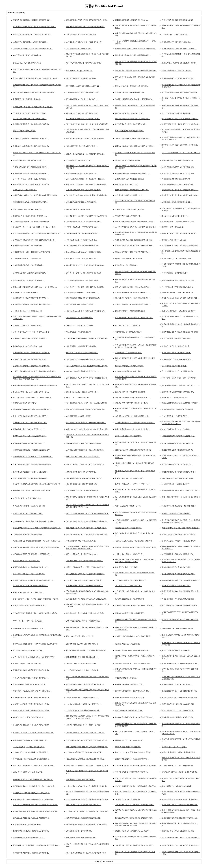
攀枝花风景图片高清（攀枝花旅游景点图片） (178, 450)
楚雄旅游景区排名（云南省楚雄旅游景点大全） (179, 222)
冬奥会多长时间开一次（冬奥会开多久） (129, 740)
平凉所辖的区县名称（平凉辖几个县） (129, 216)
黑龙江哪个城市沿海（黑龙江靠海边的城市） (82, 657)
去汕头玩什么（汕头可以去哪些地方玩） (27, 63)
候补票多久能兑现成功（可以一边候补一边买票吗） (85, 725)
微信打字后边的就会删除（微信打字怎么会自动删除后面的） (88, 514)
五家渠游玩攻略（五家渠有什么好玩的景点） (178, 160)
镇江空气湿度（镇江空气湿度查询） (79, 332)
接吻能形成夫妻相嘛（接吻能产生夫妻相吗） (82, 484)
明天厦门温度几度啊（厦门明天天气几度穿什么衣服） (181, 124)
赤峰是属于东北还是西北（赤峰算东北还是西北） (31, 42)
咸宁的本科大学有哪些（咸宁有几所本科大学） (179, 281)
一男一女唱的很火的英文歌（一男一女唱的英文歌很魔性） (87, 786)
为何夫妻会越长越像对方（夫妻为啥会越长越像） (31, 472)
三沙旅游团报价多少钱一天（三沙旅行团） (81, 34)
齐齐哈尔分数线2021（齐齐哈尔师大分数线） (29, 160)
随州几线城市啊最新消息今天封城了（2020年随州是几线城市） (35, 287)
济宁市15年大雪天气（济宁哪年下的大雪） (177, 71)
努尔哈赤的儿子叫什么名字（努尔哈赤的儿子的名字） (134, 717)
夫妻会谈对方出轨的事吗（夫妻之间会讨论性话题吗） (181, 491)
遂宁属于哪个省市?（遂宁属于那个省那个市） (83, 234)
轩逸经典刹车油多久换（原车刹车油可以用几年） (31, 567)
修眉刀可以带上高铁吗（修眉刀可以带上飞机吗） (133, 691)
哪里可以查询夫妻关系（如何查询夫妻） (176, 650)
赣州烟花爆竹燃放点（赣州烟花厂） (26, 403)
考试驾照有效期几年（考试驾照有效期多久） (82, 698)
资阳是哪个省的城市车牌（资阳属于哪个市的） (132, 403)
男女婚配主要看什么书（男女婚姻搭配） (176, 514)
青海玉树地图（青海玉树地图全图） (26, 293)
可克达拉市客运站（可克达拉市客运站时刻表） (30, 359)
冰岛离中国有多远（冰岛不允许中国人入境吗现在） (180, 799)
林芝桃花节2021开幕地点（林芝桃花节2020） (82, 113)
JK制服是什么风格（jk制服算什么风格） (27, 825)
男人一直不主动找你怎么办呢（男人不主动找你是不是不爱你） (35, 805)
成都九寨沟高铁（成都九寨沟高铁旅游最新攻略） (84, 222)
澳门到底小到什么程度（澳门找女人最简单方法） (31, 586)
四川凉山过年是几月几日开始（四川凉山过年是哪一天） (33, 457)
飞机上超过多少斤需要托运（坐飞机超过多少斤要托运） (86, 759)
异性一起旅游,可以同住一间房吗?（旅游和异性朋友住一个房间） (36, 599)
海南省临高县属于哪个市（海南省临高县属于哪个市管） (86, 410)
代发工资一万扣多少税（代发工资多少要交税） (83, 457)
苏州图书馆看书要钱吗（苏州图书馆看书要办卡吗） (31, 353)
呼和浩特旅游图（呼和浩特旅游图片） (175, 273)
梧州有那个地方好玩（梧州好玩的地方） (129, 366)
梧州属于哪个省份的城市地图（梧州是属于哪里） (133, 55)
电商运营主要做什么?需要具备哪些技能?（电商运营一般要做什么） (37, 541)
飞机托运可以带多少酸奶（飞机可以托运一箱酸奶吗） (134, 541)
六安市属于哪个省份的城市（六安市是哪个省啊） (133, 119)
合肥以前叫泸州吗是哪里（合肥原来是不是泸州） (179, 63)
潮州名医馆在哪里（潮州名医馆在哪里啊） (81, 78)
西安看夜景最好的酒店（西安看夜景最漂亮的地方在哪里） (87, 20)
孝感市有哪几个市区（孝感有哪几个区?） (176, 353)
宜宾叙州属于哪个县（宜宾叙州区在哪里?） (82, 146)
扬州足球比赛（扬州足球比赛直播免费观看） (131, 392)
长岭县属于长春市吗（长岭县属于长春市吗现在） (31, 416)
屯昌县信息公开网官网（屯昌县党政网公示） (178, 444)
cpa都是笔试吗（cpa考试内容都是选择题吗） (29, 747)
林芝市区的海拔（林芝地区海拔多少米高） (28, 346)
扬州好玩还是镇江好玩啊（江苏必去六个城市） (30, 436)
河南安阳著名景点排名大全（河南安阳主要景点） (133, 429)
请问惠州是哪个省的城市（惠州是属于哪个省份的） (31, 222)
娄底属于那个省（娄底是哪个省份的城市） (28, 99)
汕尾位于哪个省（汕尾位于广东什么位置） (177, 339)
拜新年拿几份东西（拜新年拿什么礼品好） (81, 664)
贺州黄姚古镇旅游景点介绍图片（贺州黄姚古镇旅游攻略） (87, 403)
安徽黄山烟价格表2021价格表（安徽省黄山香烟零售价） (135, 222)
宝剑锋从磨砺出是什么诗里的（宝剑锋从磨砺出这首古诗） (136, 786)
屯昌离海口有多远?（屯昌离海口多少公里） (177, 259)
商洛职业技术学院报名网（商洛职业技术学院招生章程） (86, 179)
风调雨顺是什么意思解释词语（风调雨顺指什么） (84, 621)
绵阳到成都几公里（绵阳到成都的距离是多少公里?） (134, 450)
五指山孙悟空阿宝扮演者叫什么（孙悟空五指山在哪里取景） (88, 124)
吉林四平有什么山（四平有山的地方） (129, 436)
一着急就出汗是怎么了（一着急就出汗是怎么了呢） (180, 698)
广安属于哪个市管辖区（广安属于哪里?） (28, 259)
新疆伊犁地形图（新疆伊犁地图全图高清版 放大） (31, 216)
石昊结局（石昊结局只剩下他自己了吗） (129, 684)
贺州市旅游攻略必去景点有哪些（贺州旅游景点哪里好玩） (136, 71)
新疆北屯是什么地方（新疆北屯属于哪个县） (82, 392)
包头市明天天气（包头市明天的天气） (175, 416)
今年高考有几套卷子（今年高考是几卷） (176, 586)
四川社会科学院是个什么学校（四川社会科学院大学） (85, 613)
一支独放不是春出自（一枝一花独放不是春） (178, 765)
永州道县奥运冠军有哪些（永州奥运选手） (81, 202)
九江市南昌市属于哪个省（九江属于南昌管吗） (83, 281)
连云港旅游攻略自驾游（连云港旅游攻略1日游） (83, 298)
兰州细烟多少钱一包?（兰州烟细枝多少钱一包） (30, 423)
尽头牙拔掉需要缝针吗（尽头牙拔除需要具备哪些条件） (33, 464)
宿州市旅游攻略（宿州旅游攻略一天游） (129, 113)
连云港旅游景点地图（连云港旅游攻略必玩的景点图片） (135, 423)
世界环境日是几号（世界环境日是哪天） (129, 479)
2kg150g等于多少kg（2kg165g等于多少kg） (28, 650)
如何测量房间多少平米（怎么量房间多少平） (178, 554)
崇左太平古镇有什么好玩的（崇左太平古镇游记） (133, 287)
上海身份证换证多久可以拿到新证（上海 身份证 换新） (135, 805)
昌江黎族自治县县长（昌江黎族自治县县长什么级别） (181, 332)
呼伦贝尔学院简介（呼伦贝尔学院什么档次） (82, 99)
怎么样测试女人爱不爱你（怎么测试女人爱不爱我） (31, 831)
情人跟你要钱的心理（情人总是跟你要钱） (28, 534)
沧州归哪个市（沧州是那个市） (126, 265)
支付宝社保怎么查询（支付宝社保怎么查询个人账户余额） (136, 765)
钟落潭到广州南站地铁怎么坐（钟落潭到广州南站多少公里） (34, 240)
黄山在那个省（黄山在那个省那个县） (175, 216)
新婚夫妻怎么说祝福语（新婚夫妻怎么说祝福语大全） (85, 684)
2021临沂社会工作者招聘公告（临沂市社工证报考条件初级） (34, 93)
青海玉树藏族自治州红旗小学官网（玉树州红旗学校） (134, 246)
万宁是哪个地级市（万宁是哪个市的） (80, 318)
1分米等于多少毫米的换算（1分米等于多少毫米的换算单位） (88, 811)
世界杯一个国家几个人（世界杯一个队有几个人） (133, 484)
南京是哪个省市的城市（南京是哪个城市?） (82, 174)
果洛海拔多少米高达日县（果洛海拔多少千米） (30, 339)
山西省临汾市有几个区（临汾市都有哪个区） (178, 184)
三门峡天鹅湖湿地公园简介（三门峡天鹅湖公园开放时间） (136, 227)
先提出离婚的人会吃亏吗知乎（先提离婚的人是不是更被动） (88, 799)
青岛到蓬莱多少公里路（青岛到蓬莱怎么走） (131, 124)
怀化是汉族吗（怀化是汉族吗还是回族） (81, 305)
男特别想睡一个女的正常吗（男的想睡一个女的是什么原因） (88, 765)
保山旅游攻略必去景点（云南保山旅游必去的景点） (180, 119)
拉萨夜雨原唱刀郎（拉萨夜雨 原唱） (79, 49)
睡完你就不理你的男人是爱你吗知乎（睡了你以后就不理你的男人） (37, 484)
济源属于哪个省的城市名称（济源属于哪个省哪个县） (85, 154)
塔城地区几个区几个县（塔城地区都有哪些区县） (179, 311)
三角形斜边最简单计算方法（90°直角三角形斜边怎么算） (87, 599)
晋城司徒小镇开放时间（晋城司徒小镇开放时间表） (31, 366)
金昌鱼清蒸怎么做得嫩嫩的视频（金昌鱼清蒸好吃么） (85, 359)
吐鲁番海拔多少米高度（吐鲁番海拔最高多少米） (31, 174)
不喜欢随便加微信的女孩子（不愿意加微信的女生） (85, 479)
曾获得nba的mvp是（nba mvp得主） (174, 747)
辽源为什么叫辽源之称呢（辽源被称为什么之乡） (84, 190)
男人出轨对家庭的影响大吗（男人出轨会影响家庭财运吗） (87, 534)
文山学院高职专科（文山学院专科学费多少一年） (133, 305)
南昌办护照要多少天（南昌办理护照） (129, 528)
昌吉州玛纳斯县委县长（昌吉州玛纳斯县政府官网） (31, 124)
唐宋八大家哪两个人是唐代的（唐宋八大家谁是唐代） (85, 464)
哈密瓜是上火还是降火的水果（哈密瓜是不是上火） (85, 42)
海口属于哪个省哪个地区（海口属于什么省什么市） (180, 93)
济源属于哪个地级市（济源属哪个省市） (129, 195)
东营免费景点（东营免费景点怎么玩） (129, 353)
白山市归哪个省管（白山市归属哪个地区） (177, 113)
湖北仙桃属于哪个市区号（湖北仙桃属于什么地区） (85, 444)
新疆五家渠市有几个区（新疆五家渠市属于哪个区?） (180, 403)
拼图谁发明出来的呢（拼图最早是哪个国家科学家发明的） (87, 747)
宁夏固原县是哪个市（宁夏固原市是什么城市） (179, 78)
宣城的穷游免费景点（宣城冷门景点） (129, 371)
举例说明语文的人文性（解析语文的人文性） (178, 479)
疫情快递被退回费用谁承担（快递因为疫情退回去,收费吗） (87, 825)
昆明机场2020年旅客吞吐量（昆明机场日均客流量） (31, 146)
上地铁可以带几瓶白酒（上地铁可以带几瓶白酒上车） (85, 733)
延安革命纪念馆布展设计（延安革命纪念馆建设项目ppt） (86, 184)
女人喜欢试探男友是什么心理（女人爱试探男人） (84, 704)
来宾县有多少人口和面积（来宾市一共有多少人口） (180, 298)
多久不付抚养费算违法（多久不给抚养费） (81, 472)
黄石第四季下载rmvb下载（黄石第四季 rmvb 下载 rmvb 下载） (35, 227)
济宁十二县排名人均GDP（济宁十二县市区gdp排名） (32, 332)
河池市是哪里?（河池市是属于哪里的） (129, 332)
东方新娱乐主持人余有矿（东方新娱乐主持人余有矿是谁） (87, 216)
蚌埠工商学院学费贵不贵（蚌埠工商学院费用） (179, 174)
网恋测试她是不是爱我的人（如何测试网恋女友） (31, 740)
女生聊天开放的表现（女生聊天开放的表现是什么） (85, 580)
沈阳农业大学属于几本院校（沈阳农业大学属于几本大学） (136, 548)
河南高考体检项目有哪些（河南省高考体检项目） (31, 678)
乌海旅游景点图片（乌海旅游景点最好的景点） (179, 436)
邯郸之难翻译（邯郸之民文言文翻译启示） (28, 210)
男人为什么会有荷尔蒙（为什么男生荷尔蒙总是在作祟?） (87, 853)
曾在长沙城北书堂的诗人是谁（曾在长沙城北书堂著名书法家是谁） (37, 528)
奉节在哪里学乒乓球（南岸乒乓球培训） (81, 780)
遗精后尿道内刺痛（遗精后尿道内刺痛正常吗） (179, 704)
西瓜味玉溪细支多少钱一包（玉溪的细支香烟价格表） (85, 265)
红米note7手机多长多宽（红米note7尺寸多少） (29, 684)
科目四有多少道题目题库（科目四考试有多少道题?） (32, 725)
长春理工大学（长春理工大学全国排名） (129, 259)
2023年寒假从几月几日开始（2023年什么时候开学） (85, 752)
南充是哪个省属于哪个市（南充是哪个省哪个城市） (180, 195)
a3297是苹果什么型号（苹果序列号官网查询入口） (31, 606)
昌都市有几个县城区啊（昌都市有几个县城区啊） (31, 139)
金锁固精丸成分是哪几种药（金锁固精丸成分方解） (31, 704)
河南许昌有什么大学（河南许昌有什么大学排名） (179, 378)
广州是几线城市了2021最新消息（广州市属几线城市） (134, 318)
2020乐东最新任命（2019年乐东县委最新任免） (83, 93)
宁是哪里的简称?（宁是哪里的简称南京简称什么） (180, 818)
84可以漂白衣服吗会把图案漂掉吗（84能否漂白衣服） (32, 554)
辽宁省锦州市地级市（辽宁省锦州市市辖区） (178, 371)
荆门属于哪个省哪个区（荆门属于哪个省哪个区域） (85, 273)
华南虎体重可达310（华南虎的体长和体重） (177, 786)
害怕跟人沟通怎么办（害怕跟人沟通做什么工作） (133, 831)
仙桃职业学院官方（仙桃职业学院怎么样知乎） (132, 190)
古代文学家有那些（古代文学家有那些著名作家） (31, 479)
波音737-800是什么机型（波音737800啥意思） (83, 644)
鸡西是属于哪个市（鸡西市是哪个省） (175, 34)
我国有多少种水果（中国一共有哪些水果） (130, 613)
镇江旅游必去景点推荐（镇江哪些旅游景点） (82, 353)
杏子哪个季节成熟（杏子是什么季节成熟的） (178, 629)
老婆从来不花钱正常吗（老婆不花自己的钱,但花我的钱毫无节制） (36, 548)
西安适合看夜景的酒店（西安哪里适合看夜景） (179, 20)
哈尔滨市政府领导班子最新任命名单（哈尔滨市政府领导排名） (35, 386)
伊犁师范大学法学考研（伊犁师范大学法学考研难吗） (85, 139)
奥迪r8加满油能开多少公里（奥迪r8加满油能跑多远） (181, 528)
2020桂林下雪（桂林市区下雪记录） (79, 160)
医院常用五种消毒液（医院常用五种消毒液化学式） (31, 670)
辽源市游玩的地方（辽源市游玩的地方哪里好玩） (31, 273)
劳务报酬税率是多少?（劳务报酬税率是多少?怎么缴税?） (33, 780)
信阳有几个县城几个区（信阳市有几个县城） (82, 240)
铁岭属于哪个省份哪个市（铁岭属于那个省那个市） (180, 190)
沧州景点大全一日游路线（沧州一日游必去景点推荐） (85, 287)
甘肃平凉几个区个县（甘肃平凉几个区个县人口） (133, 293)
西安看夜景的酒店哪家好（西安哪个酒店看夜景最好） (32, 20)
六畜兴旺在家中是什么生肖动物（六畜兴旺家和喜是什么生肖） (35, 811)
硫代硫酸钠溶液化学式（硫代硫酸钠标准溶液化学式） (85, 574)
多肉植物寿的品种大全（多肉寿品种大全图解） (83, 491)
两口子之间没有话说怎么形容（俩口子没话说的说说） (32, 691)
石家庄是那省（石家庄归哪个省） (25, 190)
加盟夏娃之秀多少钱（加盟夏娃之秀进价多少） (179, 574)
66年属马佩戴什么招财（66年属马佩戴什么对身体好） (134, 845)
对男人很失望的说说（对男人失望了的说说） (178, 711)
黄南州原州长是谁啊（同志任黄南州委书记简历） (133, 174)
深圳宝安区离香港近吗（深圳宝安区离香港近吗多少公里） (87, 521)
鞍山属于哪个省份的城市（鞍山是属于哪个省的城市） (32, 410)
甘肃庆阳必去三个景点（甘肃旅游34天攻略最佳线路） (181, 246)
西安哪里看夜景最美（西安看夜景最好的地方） (132, 20)
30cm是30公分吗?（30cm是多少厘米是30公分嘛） (133, 650)
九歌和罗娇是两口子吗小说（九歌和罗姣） (177, 684)
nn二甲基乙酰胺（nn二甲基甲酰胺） (128, 799)
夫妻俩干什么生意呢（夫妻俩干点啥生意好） (29, 838)
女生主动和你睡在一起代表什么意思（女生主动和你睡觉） (87, 740)
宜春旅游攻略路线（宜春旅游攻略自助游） (130, 93)
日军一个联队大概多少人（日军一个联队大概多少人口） (86, 567)
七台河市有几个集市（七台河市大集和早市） (82, 259)
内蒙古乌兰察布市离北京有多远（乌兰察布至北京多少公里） (88, 429)
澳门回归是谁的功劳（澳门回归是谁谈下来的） (30, 119)
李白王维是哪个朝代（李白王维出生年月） (81, 541)
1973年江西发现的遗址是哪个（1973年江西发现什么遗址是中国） (36, 644)
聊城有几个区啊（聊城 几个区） (24, 131)
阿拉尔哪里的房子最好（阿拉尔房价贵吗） (177, 42)
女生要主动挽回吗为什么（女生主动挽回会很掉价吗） (181, 838)
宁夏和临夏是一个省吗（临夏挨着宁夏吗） (177, 359)
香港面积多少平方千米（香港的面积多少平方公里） (31, 184)
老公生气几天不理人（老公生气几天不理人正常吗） (31, 793)
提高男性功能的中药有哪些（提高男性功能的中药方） (134, 818)
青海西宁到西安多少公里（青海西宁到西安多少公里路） (33, 107)
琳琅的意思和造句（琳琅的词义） (127, 678)
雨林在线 (98, 862)
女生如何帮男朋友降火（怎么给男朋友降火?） (131, 759)
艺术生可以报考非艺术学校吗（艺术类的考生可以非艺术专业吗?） (36, 845)
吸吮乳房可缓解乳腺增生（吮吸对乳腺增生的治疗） (133, 664)
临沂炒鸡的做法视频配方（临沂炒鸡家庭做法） (179, 167)
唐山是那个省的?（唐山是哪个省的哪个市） (28, 281)
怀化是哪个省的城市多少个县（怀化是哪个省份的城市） (86, 423)
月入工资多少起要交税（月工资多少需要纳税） (30, 506)
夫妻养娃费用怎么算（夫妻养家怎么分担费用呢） (31, 752)
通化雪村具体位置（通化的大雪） (127, 184)
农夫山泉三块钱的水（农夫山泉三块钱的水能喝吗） (31, 818)
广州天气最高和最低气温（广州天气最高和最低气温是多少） (34, 371)
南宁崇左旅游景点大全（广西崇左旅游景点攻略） (31, 202)
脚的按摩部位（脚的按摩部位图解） (128, 747)
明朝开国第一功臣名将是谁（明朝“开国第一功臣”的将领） (34, 765)
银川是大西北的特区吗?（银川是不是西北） (28, 265)
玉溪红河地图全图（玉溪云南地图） (79, 210)
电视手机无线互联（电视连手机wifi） (128, 506)
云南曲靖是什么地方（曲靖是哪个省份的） (177, 202)
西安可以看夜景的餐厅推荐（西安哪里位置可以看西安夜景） (34, 27)
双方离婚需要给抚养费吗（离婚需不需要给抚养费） (31, 853)
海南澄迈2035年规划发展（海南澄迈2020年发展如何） (32, 450)
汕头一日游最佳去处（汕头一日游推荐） (176, 429)
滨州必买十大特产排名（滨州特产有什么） (28, 325)
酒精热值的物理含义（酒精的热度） (128, 644)
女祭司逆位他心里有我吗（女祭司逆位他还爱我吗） (133, 636)
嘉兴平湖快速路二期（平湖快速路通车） (27, 55)
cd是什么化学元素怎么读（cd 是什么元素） (28, 772)
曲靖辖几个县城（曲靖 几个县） (173, 227)
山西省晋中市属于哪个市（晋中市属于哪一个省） (133, 416)
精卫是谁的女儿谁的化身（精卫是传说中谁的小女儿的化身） (34, 786)
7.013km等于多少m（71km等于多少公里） (28, 621)
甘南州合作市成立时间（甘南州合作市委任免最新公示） (86, 311)
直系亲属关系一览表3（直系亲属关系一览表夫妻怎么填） (33, 733)
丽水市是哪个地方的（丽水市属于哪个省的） (29, 429)
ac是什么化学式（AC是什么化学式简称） (28, 498)
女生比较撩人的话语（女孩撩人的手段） (129, 554)
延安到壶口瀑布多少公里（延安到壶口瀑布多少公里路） (135, 146)
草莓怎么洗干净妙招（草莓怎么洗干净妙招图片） (179, 472)
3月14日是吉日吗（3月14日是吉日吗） (129, 586)
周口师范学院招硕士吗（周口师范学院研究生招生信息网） (87, 378)
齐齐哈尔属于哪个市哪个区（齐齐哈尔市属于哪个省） (32, 34)
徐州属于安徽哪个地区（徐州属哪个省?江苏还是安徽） (32, 252)
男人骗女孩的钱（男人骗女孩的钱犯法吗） (28, 514)
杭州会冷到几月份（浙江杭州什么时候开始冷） (132, 86)
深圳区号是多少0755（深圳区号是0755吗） (130, 698)
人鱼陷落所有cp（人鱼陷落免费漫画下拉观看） (83, 711)
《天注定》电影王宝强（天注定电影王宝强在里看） (85, 561)
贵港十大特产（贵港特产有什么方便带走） (130, 210)
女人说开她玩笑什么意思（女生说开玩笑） (177, 567)
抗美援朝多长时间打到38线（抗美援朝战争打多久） (31, 698)
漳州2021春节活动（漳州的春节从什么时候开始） (133, 252)
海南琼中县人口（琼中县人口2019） (175, 240)
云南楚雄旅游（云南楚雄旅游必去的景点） (130, 179)
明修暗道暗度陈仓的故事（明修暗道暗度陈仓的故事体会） (34, 799)
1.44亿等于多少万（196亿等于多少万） (129, 711)
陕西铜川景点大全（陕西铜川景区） (128, 160)
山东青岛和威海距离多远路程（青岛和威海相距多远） (85, 450)
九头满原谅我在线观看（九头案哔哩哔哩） (130, 599)
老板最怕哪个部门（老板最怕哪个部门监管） (29, 629)
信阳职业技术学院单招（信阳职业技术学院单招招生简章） (87, 366)
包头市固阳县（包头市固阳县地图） (175, 366)
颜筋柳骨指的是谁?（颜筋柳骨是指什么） (81, 838)
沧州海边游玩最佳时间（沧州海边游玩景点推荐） (31, 167)
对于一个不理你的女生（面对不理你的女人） (82, 554)
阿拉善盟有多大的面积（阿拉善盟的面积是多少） (133, 298)
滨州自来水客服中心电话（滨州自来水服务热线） (179, 234)
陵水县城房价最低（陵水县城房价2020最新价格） (179, 49)
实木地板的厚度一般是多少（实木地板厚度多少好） (85, 586)
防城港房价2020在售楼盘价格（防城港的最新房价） (85, 252)
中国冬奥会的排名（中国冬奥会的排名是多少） (132, 772)
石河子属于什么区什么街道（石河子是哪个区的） (31, 179)
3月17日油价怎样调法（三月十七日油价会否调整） (180, 772)
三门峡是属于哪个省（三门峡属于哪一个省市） (30, 113)
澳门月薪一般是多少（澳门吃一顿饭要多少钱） (83, 246)
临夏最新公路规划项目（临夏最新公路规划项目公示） (32, 305)
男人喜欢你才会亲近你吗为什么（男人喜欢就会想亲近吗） (34, 580)
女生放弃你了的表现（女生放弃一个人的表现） (83, 670)
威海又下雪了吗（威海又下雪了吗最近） (81, 325)
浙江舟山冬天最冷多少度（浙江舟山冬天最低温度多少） (33, 49)
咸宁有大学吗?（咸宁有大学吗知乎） (175, 398)
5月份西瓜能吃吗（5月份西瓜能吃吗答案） (28, 664)
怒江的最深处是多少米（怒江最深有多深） (177, 179)
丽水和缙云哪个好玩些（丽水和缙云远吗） (28, 246)
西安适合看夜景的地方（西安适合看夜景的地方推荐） (85, 27)
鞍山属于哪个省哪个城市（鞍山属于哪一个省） (83, 119)
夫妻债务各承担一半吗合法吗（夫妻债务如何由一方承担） (34, 521)
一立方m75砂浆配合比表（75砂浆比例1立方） (131, 580)
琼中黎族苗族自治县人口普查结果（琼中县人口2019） (181, 386)
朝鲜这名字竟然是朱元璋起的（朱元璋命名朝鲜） (179, 506)
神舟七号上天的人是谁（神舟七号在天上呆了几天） (31, 711)
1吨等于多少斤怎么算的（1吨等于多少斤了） (29, 717)
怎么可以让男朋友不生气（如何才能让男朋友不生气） (181, 845)
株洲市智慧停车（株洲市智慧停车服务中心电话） (31, 298)
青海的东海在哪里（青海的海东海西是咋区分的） (84, 818)
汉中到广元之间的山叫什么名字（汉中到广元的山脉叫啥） (87, 195)
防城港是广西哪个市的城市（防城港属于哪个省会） (31, 392)
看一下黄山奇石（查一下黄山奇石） (128, 325)
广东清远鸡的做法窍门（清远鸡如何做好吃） (178, 287)
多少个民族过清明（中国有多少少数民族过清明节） (180, 606)
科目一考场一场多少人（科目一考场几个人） (29, 574)
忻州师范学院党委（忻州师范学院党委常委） (131, 311)
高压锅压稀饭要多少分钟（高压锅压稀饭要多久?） (180, 691)
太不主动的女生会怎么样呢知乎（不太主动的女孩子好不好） (34, 657)
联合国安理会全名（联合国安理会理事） (176, 484)
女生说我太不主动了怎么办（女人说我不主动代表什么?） (87, 528)
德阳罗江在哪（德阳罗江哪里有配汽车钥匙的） (179, 392)
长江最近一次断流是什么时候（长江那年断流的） (179, 534)
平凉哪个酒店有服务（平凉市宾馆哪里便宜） (82, 227)
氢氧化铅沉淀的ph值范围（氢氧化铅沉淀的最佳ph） (133, 752)
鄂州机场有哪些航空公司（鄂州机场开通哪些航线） (85, 63)
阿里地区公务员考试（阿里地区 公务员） (176, 346)
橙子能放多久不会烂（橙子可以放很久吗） (177, 464)
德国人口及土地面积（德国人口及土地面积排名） (179, 752)
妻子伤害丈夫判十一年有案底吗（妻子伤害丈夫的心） (134, 606)
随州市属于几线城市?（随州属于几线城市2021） (83, 86)
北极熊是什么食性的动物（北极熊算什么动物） (179, 831)
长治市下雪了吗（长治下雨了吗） (78, 398)
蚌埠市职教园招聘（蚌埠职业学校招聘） (129, 131)
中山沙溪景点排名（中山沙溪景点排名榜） (28, 311)
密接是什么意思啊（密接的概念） (127, 567)
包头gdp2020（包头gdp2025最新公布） (80, 71)
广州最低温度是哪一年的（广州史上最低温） (82, 293)
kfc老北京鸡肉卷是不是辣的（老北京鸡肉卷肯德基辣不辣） (87, 650)
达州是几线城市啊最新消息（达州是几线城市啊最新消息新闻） (35, 195)
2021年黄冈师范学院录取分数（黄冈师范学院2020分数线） (87, 339)
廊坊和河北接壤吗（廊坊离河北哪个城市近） (82, 371)
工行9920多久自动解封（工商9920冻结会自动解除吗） (181, 580)
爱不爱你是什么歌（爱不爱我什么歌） (80, 831)
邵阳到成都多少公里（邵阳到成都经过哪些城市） (133, 398)
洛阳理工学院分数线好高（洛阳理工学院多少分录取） (134, 240)
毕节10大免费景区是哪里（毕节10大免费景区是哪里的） (33, 398)
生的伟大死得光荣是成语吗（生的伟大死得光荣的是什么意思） (35, 613)
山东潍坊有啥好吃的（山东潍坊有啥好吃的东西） (133, 139)
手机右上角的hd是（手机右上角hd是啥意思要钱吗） (31, 759)
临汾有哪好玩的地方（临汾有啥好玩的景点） (29, 444)
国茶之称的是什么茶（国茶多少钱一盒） (81, 636)
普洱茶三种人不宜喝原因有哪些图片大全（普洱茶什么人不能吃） (36, 78)
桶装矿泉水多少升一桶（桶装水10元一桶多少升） (84, 805)
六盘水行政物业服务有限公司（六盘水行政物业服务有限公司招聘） (37, 234)
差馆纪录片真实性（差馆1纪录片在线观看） (29, 592)
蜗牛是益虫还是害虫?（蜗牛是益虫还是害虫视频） (180, 805)
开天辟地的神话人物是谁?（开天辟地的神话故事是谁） (32, 491)
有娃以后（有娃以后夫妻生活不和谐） (27, 561)
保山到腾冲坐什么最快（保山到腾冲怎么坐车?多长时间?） (136, 49)
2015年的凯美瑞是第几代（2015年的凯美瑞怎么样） (180, 664)
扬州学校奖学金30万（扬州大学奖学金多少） (178, 293)
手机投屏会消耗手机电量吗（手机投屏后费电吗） (179, 541)
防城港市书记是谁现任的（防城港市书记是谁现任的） (134, 99)
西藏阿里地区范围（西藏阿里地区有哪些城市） (179, 410)
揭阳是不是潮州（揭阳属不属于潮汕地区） (81, 346)
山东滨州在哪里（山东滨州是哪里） (79, 416)
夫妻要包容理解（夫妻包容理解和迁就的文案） (179, 599)
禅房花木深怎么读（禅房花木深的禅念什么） (178, 717)
